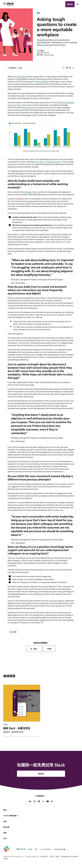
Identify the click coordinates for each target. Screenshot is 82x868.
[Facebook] (39, 802)
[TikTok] (52, 802)
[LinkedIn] (30, 802)
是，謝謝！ (34, 649)
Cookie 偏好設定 (46, 849)
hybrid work (31, 107)
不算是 (49, 649)
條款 (36, 849)
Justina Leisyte (49, 55)
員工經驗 (13, 632)
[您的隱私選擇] (58, 849)
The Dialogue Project (30, 192)
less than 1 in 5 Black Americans (49, 162)
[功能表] (77, 4)
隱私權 (30, 849)
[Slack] (9, 4)
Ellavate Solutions (43, 81)
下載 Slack (21, 849)
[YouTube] (48, 802)
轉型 (38, 13)
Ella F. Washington (20, 76)
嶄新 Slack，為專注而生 (17, 728)
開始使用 (70, 4)
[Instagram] (34, 802)
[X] (43, 802)
